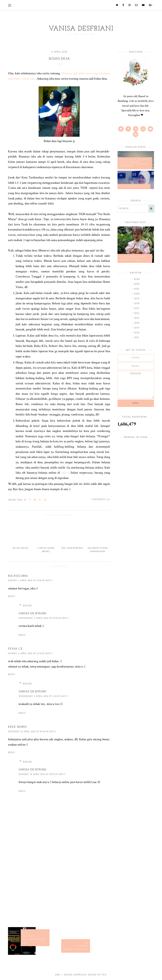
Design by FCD (97, 975)
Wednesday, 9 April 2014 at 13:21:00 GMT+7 (43, 696)
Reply (12, 596)
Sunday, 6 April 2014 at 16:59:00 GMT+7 (30, 654)
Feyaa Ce (15, 649)
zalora (65, 473)
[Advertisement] (59, 892)
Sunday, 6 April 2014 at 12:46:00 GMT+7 (30, 581)
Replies (27, 606)
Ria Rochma (18, 576)
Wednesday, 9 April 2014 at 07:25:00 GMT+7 (44, 618)
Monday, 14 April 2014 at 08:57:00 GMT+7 (42, 774)
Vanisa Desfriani (81, 29)
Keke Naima (17, 727)
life (59, 65)
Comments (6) (101, 500)
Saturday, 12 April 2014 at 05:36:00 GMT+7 (32, 732)
